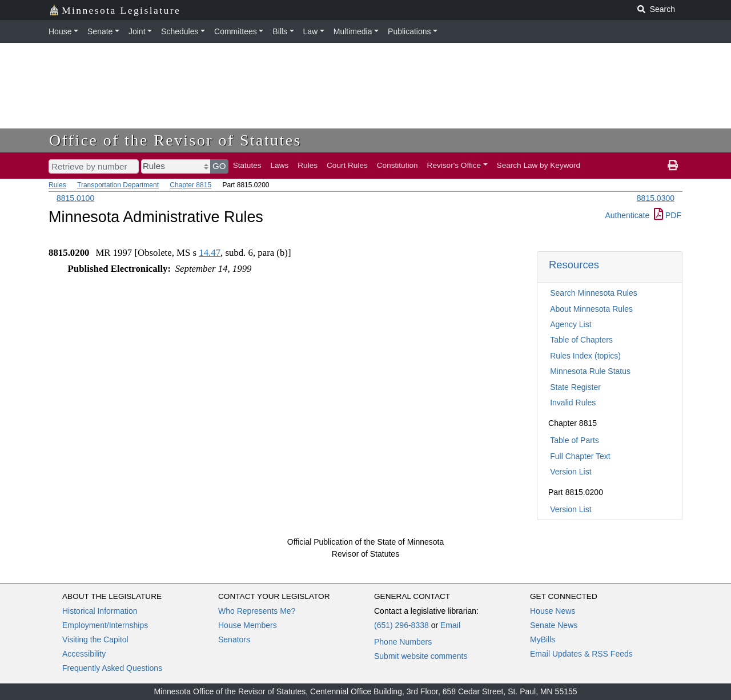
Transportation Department (118, 185)
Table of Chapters (581, 340)
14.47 (210, 253)
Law (311, 31)
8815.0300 (656, 198)
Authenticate (627, 215)
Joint (137, 31)
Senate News (554, 625)
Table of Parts (575, 440)
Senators (234, 639)
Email (450, 625)
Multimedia (353, 31)
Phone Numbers (403, 642)
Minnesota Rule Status (590, 371)
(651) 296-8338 (401, 625)
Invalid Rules (573, 403)
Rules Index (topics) (585, 356)
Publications (409, 31)
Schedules (180, 31)
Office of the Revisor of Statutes (175, 140)
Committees (236, 31)
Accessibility (84, 654)
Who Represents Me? (257, 611)
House (60, 31)
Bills (280, 31)
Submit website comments (421, 656)
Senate (100, 31)
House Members (248, 625)
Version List (571, 472)
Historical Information (100, 611)
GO (219, 166)
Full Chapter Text (580, 456)
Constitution (397, 165)
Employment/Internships (105, 625)
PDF (668, 215)
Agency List (571, 324)
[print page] (673, 166)
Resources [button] (574, 265)
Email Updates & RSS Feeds (581, 654)
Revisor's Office (454, 165)
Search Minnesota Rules (594, 293)
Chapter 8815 (190, 185)
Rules (308, 165)
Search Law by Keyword (539, 165)
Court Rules (347, 165)
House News (553, 611)
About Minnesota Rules (591, 309)
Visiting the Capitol (95, 639)
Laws (280, 165)
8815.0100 (75, 198)
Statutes (247, 165)
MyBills (543, 639)
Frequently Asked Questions (112, 668)
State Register (575, 387)
